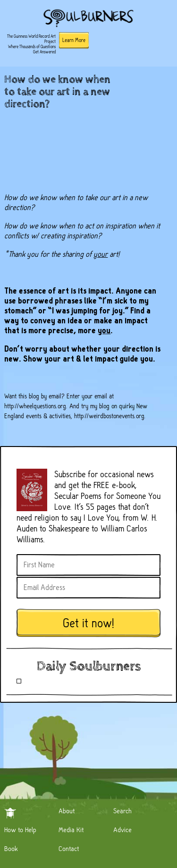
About (67, 811)
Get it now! (89, 623)
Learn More (74, 40)
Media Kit (71, 830)
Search (122, 811)
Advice (122, 830)
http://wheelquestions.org (35, 406)
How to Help (20, 830)
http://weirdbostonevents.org (109, 416)
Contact (69, 849)
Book (11, 849)
